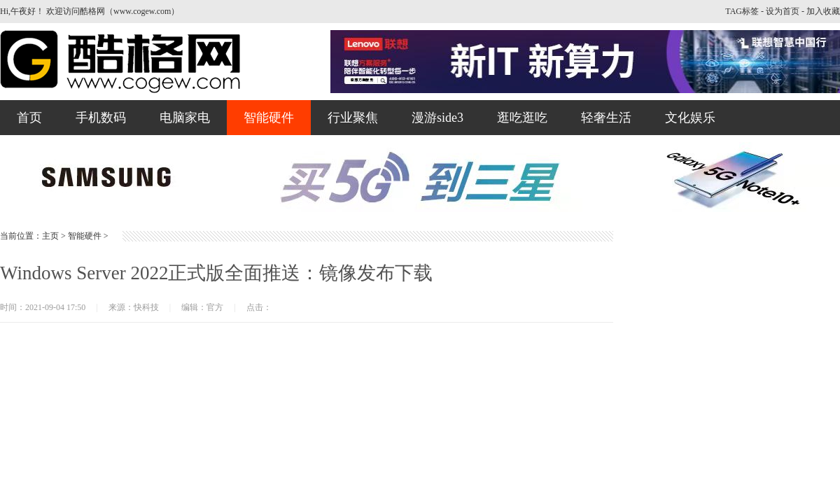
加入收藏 (823, 11)
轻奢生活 (606, 118)
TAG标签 (742, 11)
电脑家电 (185, 118)
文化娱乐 (690, 118)
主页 (50, 236)
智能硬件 (269, 118)
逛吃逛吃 (522, 118)
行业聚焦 (353, 118)
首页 (29, 118)
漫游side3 (437, 118)
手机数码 (101, 118)
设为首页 (783, 11)
